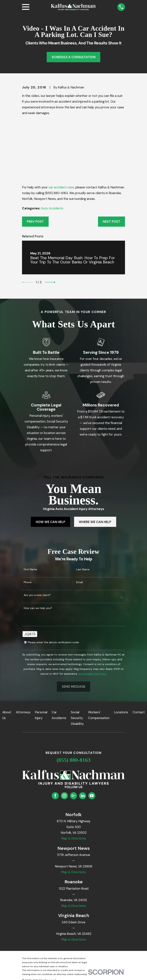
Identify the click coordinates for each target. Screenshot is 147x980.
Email (80, 582)
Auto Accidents (52, 208)
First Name (30, 569)
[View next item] (50, 282)
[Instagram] (64, 796)
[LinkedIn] (83, 796)
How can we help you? (38, 608)
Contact (139, 712)
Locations (121, 712)
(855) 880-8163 (73, 760)
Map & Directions (73, 838)
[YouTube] (92, 796)
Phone (28, 582)
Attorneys (23, 712)
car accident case (61, 187)
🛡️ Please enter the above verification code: (52, 642)
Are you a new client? (37, 595)
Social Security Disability (77, 718)
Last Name (83, 569)
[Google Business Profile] (73, 796)
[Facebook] (55, 796)
